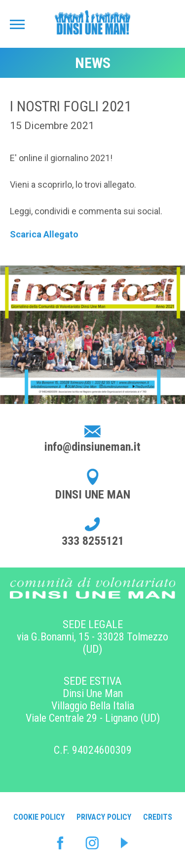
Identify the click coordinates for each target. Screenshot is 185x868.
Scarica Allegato (44, 234)
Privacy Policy (104, 817)
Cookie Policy (39, 817)
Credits (158, 817)
